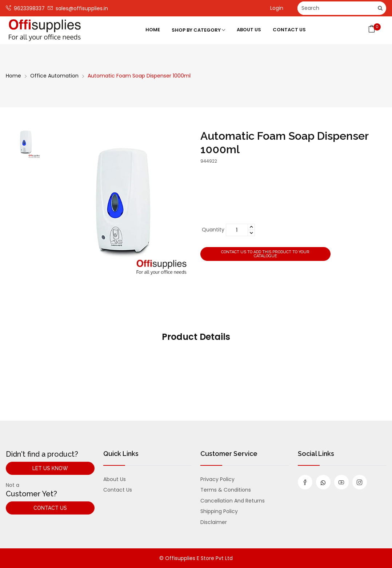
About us (115, 479)
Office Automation (54, 76)
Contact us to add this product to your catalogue (265, 254)
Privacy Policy (217, 479)
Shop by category (198, 30)
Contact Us (289, 30)
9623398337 (25, 8)
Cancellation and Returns (233, 501)
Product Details (196, 337)
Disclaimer (214, 522)
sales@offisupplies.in (78, 8)
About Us (249, 30)
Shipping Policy (219, 511)
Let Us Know (50, 468)
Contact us (118, 490)
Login (277, 8)
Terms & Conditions (226, 490)
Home (153, 30)
